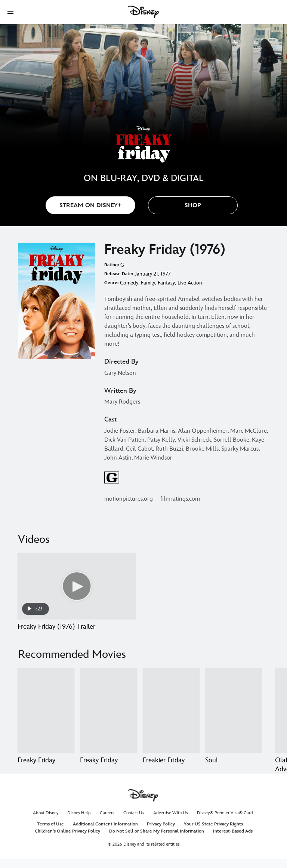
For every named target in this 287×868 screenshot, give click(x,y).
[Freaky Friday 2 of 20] (108, 710)
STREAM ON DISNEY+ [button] (90, 206)
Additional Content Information (105, 833)
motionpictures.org (129, 499)
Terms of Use (50, 833)
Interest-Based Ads (233, 840)
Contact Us (134, 822)
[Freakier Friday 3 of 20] (171, 710)
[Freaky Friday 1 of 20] (46, 710)
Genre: (111, 283)
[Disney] (143, 12)
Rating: (112, 265)
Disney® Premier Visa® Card (225, 822)
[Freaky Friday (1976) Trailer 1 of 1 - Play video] (77, 586)
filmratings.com (180, 499)
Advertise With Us (171, 822)
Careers (107, 822)
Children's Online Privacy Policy (67, 840)
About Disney (46, 822)
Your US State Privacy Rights (213, 833)
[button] (10, 12)
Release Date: (119, 274)
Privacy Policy (161, 833)
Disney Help (79, 822)
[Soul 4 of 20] (234, 710)
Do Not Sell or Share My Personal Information (157, 840)
